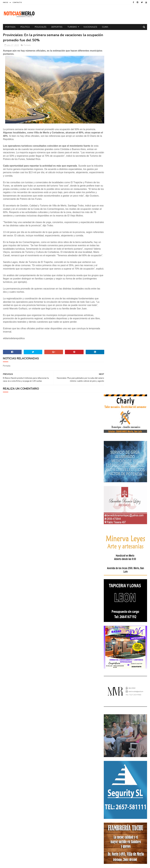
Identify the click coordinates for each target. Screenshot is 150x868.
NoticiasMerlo (118, 666)
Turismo (72, 27)
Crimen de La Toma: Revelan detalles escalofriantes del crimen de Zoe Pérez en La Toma (125, 705)
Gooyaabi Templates (52, 864)
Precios (128, 789)
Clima (105, 27)
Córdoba (136, 748)
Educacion (110, 764)
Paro (131, 779)
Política (134, 784)
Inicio (6, 3)
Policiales (41, 27)
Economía (135, 758)
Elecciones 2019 (113, 769)
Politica (25, 27)
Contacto (17, 3)
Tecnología (125, 800)
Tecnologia (111, 800)
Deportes (57, 27)
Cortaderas (127, 753)
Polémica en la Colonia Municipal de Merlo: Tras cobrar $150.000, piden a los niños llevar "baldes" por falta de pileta (125, 686)
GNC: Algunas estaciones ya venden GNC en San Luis (132, 720)
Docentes (122, 758)
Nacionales (90, 27)
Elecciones (124, 764)
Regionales (126, 795)
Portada (10, 27)
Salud (138, 795)
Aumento (124, 748)
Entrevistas (129, 769)
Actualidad (111, 748)
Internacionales (130, 774)
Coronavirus (111, 753)
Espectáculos (112, 774)
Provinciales (111, 795)
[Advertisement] (26, 839)
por (107, 789)
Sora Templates (21, 864)
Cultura (140, 753)
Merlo (108, 779)
